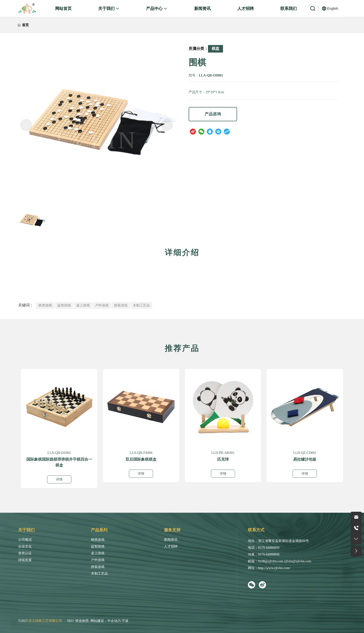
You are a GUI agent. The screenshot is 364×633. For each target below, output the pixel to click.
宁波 (125, 621)
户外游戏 (98, 560)
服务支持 (172, 530)
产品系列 (99, 530)
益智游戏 (98, 546)
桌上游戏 (98, 553)
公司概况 (25, 540)
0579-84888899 (269, 548)
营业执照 (82, 621)
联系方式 (256, 530)
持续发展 (25, 560)
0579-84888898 (269, 554)
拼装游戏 (98, 567)
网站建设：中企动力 (106, 621)
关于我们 (26, 530)
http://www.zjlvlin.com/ (274, 568)
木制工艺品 (99, 574)
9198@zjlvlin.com (271, 561)
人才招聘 (171, 546)
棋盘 (215, 49)
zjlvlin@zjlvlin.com (298, 561)
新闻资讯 (171, 540)
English (333, 8)
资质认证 (25, 553)
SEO (70, 621)
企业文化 (25, 546)
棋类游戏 (98, 540)
